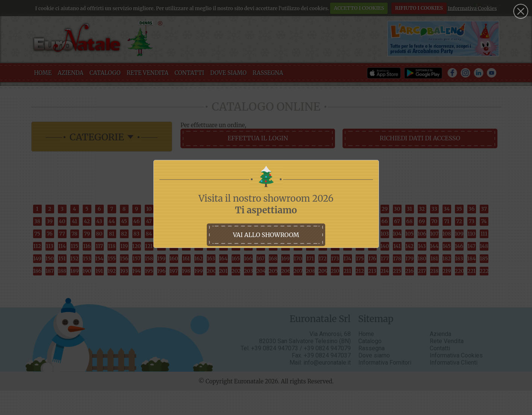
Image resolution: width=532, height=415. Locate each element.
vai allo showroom (266, 235)
